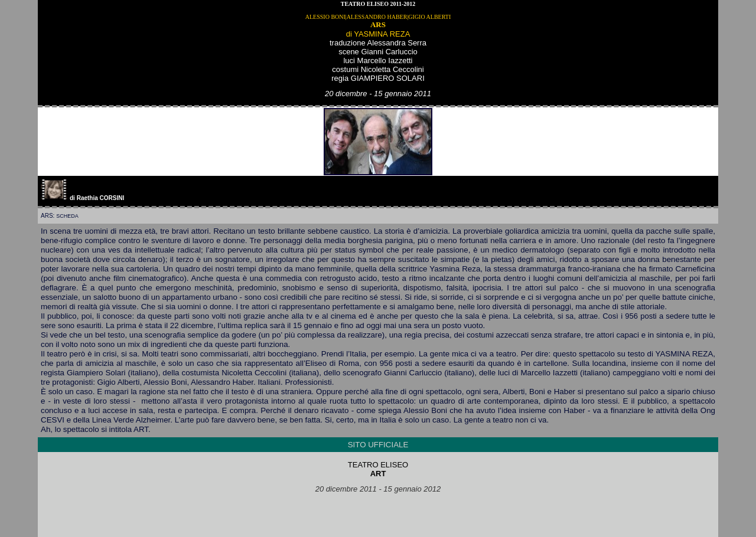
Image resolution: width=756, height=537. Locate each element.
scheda (67, 216)
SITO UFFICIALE (378, 445)
